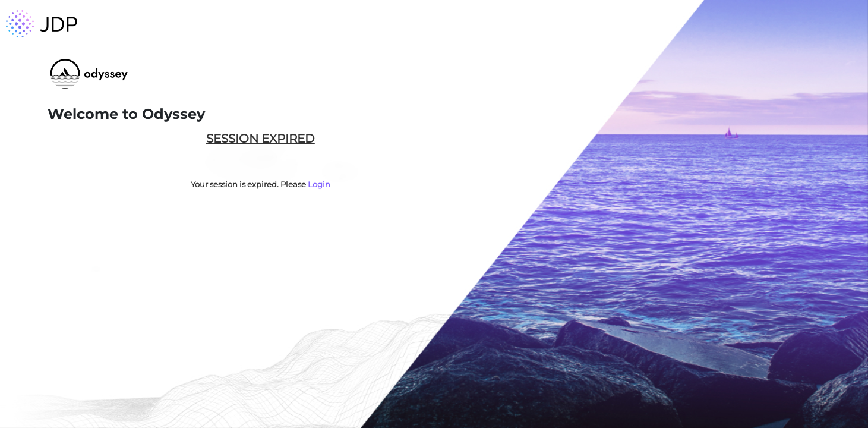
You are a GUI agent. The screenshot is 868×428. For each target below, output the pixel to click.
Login (319, 184)
